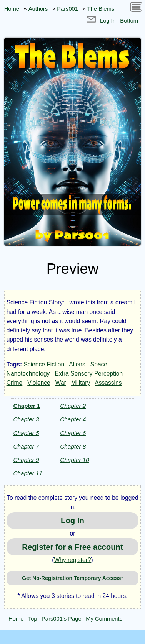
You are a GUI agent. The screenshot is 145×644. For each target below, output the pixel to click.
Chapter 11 (27, 473)
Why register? (72, 560)
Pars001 (67, 9)
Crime (15, 383)
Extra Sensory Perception (89, 374)
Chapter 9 (26, 460)
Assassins (108, 383)
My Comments (104, 619)
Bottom (129, 21)
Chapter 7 (26, 446)
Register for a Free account (72, 547)
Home (12, 9)
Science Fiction (44, 364)
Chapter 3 (26, 419)
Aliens (77, 364)
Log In (108, 21)
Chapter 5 (26, 433)
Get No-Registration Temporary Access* (72, 578)
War (61, 383)
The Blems (101, 9)
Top (33, 619)
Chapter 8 (73, 446)
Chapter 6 (73, 433)
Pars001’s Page (62, 619)
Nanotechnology (28, 374)
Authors (38, 9)
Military (81, 383)
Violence (39, 383)
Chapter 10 (74, 460)
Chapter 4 (73, 419)
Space (99, 364)
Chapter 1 (27, 406)
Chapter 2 (73, 406)
